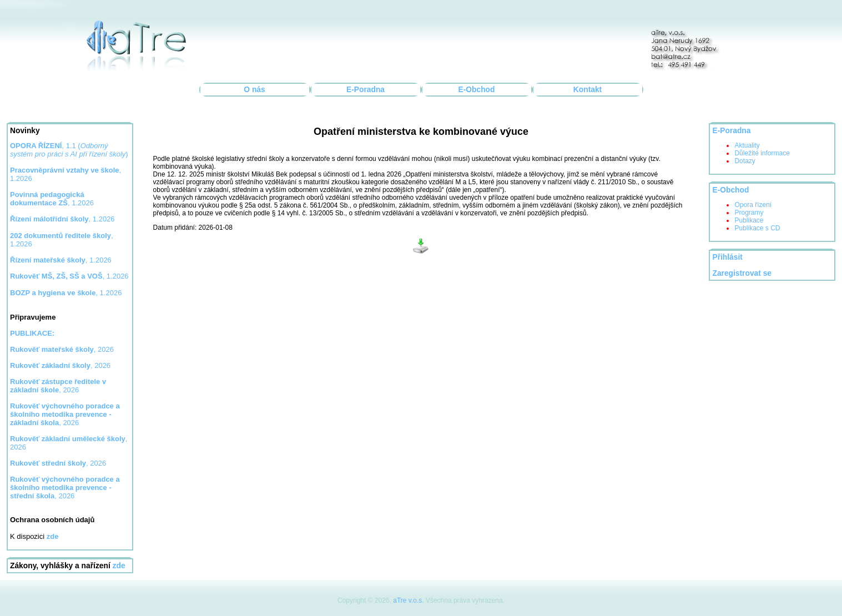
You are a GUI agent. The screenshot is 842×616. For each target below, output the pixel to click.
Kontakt (588, 90)
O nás (254, 90)
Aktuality (747, 145)
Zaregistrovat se (742, 273)
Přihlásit (727, 257)
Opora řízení (753, 205)
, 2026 (62, 349)
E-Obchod (477, 90)
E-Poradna (365, 90)
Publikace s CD (757, 228)
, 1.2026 (52, 199)
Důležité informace (762, 153)
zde (119, 566)
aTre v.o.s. (408, 600)
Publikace (749, 220)
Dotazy (745, 161)
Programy (749, 213)
